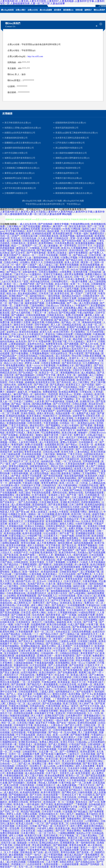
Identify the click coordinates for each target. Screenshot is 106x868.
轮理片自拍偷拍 (96, 610)
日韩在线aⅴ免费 (52, 452)
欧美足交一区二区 (49, 373)
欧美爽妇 (48, 720)
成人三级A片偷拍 (34, 776)
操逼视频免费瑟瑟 (26, 656)
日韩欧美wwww (97, 433)
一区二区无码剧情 (31, 682)
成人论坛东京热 (28, 224)
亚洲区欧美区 (27, 435)
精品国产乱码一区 (26, 581)
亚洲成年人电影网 (21, 761)
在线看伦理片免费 (19, 627)
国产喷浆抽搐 (93, 354)
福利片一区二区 (61, 270)
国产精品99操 (53, 531)
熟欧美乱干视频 (38, 548)
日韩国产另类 (80, 411)
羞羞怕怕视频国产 (64, 804)
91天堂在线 (60, 648)
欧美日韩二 (84, 639)
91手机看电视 (49, 366)
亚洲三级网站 (84, 816)
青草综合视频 (28, 543)
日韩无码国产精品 (89, 231)
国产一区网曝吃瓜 (69, 752)
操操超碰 (22, 843)
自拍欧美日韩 (83, 536)
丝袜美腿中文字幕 (50, 481)
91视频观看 (31, 440)
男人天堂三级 (7, 581)
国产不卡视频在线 (59, 840)
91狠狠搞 (34, 248)
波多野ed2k (6, 517)
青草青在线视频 (9, 780)
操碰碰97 (12, 392)
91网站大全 (10, 807)
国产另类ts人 (68, 608)
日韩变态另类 (93, 416)
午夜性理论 (22, 310)
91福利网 (91, 663)
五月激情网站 (90, 473)
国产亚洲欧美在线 (44, 668)
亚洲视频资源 (67, 843)
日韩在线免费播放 (45, 380)
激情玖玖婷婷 (60, 694)
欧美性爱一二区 (60, 389)
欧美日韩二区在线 (81, 514)
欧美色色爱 (78, 696)
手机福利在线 (28, 675)
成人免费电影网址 (21, 680)
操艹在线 (38, 852)
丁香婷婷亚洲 (62, 699)
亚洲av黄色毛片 (89, 289)
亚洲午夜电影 (83, 658)
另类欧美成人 (26, 744)
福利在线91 (41, 394)
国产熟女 (16, 476)
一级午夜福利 (32, 804)
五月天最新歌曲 (36, 524)
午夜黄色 (61, 780)
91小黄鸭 (25, 308)
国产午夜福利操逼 (55, 401)
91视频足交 (14, 514)
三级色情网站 (37, 306)
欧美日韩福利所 (66, 449)
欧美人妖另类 (72, 262)
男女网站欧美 (94, 509)
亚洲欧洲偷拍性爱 (30, 351)
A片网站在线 (76, 517)
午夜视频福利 (32, 370)
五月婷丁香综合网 (50, 248)
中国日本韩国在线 (77, 713)
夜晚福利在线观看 (92, 322)
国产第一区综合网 (10, 828)
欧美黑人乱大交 (83, 469)
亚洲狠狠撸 (75, 651)
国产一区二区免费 (82, 783)
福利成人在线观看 (56, 610)
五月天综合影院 (68, 574)
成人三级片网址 (81, 382)
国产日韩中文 (91, 860)
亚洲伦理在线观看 (87, 723)
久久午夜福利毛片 (34, 334)
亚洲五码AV (99, 632)
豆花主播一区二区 (49, 752)
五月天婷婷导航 (96, 332)
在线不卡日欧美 (55, 589)
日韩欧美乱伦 (19, 243)
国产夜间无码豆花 (72, 363)
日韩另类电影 (28, 785)
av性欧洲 (16, 488)
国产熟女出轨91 (74, 718)
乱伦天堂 (35, 461)
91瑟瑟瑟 (99, 246)
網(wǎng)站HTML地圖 (74, 201)
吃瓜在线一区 (62, 675)
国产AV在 (94, 802)
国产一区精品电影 (85, 449)
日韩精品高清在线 (72, 325)
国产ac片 (67, 696)
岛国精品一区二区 (49, 507)
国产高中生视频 (45, 284)
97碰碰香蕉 (99, 828)
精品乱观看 (54, 231)
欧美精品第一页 (52, 802)
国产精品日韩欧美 (19, 541)
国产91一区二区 (22, 279)
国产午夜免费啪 (20, 354)
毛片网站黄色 (35, 500)
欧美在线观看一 (52, 795)
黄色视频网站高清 (70, 373)
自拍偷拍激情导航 (75, 509)
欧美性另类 (68, 452)
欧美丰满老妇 (34, 416)
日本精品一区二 (68, 423)
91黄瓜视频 (36, 574)
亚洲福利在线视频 (16, 416)
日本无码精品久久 (37, 598)
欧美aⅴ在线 (20, 584)
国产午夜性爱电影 (37, 253)
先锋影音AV (89, 346)
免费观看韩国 (50, 392)
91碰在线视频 (85, 792)
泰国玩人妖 (97, 737)
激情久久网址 (67, 524)
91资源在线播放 (10, 620)
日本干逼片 (52, 773)
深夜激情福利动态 (40, 466)
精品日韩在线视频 (62, 586)
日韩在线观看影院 (28, 692)
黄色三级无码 (7, 457)
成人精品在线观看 (35, 773)
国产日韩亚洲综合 (96, 720)
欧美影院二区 (51, 848)
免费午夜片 (80, 435)
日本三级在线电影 (93, 740)
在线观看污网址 (79, 512)
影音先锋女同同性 (27, 701)
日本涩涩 (26, 613)
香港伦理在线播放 (29, 332)
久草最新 (80, 761)
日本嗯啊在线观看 (37, 267)
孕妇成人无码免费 (48, 783)
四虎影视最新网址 (91, 502)
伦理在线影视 (19, 732)
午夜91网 (32, 708)
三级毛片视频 (72, 289)
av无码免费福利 (97, 742)
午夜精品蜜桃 (49, 682)
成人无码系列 (63, 356)
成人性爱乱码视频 (89, 303)
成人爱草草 (90, 601)
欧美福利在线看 (50, 572)
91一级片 (16, 265)
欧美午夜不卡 (68, 430)
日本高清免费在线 (65, 243)
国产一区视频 (69, 615)
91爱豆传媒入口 (18, 536)
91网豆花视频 (30, 814)
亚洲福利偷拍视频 (72, 764)
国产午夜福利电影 (53, 857)
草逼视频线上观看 (21, 821)
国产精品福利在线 (16, 759)
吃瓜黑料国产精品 (25, 411)
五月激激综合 (41, 464)
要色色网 (16, 397)
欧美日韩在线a (8, 605)
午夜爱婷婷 (83, 756)
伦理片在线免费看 (24, 380)
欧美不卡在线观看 (32, 476)
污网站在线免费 (65, 334)
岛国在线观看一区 (65, 413)
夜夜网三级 (85, 672)
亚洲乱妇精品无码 (49, 843)
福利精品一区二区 (58, 529)
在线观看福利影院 (75, 466)
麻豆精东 (19, 857)
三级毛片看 (91, 294)
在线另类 (9, 375)
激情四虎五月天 (42, 601)
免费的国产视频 (91, 567)
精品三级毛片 (57, 464)
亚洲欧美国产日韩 (55, 716)
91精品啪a (82, 742)
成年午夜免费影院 (78, 253)
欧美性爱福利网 (96, 428)
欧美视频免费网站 (30, 800)
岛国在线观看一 (52, 864)
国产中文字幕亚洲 (21, 349)
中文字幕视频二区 (69, 836)
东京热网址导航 (34, 658)
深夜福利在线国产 (56, 636)
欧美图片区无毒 (34, 836)
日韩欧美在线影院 (14, 377)
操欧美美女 (58, 579)
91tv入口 (55, 430)
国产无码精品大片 (35, 490)
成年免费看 (18, 481)
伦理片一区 (15, 754)
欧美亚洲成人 (50, 574)
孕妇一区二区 (9, 723)
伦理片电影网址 (30, 672)
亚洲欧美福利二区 (42, 730)
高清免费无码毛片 (37, 593)
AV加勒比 (86, 800)
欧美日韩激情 (98, 565)
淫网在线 (82, 437)
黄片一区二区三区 (44, 632)
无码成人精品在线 (61, 627)
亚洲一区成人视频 (80, 238)
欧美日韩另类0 (62, 332)
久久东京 (98, 574)
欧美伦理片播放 (97, 617)
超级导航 (52, 807)
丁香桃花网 (81, 804)
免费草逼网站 (47, 557)
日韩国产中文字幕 (46, 375)
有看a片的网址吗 (53, 670)
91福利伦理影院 (87, 613)
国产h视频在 (18, 315)
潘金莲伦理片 (37, 425)
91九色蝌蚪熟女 (91, 363)
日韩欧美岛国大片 (46, 785)
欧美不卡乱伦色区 (74, 821)
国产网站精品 (49, 428)
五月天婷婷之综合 (32, 397)
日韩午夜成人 (43, 860)
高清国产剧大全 (36, 584)
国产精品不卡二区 (19, 461)
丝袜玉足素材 (25, 694)
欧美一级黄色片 (31, 572)
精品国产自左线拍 (51, 241)
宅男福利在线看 (91, 461)
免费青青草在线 (54, 344)
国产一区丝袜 (96, 629)
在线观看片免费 (87, 615)
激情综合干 (22, 248)
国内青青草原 (53, 615)
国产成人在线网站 (47, 457)
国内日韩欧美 (37, 541)
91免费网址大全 (66, 366)
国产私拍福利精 (93, 718)
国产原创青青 (84, 557)
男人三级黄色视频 (88, 732)
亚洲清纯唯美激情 (71, 567)
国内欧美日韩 (7, 361)
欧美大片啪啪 (62, 708)
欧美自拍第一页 (13, 696)
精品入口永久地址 (14, 363)
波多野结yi (65, 349)
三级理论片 (73, 754)
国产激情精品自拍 (69, 440)
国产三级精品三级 (70, 634)
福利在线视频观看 (84, 543)
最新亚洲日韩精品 (94, 826)
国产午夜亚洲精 (82, 488)
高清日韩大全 (59, 768)
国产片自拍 (36, 795)
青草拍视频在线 (35, 260)
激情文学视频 (62, 224)
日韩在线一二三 (31, 634)
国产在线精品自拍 (85, 862)
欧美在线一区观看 (58, 771)
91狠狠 (97, 370)
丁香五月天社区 (87, 785)
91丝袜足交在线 (68, 684)
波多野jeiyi (12, 332)
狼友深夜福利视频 (74, 476)
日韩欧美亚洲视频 (92, 356)
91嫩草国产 (60, 754)
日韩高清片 (22, 766)
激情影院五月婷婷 (70, 507)
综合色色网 (38, 615)
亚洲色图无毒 (81, 272)
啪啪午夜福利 (28, 639)
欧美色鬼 (19, 804)
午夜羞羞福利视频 (44, 663)
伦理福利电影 (58, 318)
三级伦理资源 (48, 488)
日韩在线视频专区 (79, 824)
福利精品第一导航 (51, 461)
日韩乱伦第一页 (92, 725)
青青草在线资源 (33, 452)
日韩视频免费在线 (14, 320)
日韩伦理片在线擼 (38, 330)
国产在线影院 (92, 471)
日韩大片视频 (81, 677)
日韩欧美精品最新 (14, 538)
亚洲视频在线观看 (85, 533)
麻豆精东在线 (49, 449)
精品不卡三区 (79, 682)
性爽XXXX (73, 267)
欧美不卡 (92, 342)
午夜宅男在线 (46, 708)
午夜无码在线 (69, 797)
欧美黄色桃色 (29, 387)
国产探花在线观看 (96, 776)
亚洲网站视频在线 (31, 646)
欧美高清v (21, 342)
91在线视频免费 (76, 605)
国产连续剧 (52, 824)
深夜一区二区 (32, 301)
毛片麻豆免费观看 (80, 330)
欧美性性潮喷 (7, 632)
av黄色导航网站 (66, 766)
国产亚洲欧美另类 (42, 648)
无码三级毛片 (67, 814)
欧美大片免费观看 (65, 756)
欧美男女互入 (73, 385)
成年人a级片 (95, 768)
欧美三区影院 (71, 704)
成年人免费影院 (52, 696)
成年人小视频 (16, 836)
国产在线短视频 (32, 226)
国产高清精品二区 (56, 644)
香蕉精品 (53, 850)
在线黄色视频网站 (51, 351)
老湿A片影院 (62, 284)
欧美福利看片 (48, 370)
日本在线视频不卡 (84, 646)
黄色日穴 (37, 622)
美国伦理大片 (12, 675)
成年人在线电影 (36, 545)
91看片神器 (65, 783)
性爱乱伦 (5, 778)
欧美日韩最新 (77, 389)
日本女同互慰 (28, 831)
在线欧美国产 (40, 680)
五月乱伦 (16, 238)
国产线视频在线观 (19, 795)
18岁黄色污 (78, 668)
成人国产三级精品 (96, 466)
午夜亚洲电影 (83, 301)
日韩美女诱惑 (7, 430)
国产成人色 (25, 764)
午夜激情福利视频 (37, 732)
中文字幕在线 (53, 545)
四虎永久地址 (44, 735)
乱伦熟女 (5, 253)
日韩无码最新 (91, 838)
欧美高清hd (93, 759)
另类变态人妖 (67, 773)
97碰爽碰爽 (20, 260)
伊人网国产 (20, 660)
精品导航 (78, 339)
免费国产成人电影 (86, 413)
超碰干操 (35, 449)
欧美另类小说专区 (58, 593)
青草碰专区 (36, 802)
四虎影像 (32, 783)
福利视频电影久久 (65, 692)
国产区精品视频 (67, 313)
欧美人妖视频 (32, 471)
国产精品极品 (81, 812)
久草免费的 (17, 370)
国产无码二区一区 (10, 812)
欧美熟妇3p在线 (87, 423)
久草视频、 (47, 699)
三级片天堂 (55, 361)
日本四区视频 (88, 754)
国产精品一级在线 (21, 404)
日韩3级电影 (94, 744)
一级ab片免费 (62, 720)
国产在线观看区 (87, 478)
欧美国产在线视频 (44, 780)
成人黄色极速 (51, 246)
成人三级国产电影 (61, 497)
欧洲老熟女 (95, 711)
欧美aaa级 (97, 639)
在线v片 (52, 613)
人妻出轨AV (57, 725)
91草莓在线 (86, 392)
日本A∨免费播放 (40, 430)
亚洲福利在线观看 (42, 234)
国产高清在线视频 (10, 613)
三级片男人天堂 (35, 718)
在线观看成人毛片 (85, 569)
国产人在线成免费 (58, 665)
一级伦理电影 (53, 296)
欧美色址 (78, 603)
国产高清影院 (74, 541)
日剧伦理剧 (52, 641)
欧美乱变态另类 (84, 351)
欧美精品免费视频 (36, 838)
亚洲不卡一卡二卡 (79, 358)
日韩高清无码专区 (69, 800)
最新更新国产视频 (35, 303)
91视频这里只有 (67, 816)
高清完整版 (75, 694)
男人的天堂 (68, 761)
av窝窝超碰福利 (17, 344)
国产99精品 (76, 490)
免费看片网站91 (94, 274)
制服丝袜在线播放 (20, 716)
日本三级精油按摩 (11, 454)
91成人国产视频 (76, 625)
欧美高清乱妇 (35, 797)
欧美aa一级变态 (70, 706)
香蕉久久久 (37, 262)
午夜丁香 (25, 339)
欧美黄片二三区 (18, 524)
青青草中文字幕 (18, 291)
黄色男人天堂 (65, 375)
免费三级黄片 (40, 349)
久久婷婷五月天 (36, 819)
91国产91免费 (22, 625)
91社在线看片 (51, 533)
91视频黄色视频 (83, 577)
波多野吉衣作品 (36, 344)
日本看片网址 (28, 833)
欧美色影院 (75, 749)
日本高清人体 (43, 579)
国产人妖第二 (75, 648)
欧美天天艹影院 (20, 282)
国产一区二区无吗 (95, 250)
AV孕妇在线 (65, 629)
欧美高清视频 (76, 471)
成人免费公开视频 (88, 548)
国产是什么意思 (74, 725)
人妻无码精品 (82, 452)
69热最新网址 (20, 550)
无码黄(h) (82, 553)
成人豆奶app (18, 838)
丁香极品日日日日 (10, 831)
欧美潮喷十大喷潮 (21, 322)
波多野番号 (79, 416)
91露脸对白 (36, 274)
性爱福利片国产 (91, 857)
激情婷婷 (39, 641)
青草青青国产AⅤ (90, 653)
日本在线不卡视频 (78, 768)
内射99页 (5, 238)
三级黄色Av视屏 (68, 641)
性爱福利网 (45, 342)
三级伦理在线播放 (37, 298)
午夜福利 (63, 749)
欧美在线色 (6, 737)
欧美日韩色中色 (68, 553)
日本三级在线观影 (43, 469)
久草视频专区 (82, 418)
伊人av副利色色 (66, 286)
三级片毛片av (21, 274)
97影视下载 (93, 625)
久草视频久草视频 (42, 409)
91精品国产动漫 (15, 368)
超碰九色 (23, 392)
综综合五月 (91, 790)
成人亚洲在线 (95, 845)
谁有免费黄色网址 (16, 366)
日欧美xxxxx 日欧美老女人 (60, 306)
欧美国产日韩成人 (16, 433)
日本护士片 (26, 270)
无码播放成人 (87, 270)
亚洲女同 (61, 713)
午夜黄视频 (49, 339)
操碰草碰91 (83, 430)
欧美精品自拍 (83, 361)
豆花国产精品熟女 (11, 634)
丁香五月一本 (40, 313)
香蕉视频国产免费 (56, 819)
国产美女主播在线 (10, 672)
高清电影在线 (59, 860)
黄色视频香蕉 (51, 684)
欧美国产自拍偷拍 (52, 229)
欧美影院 (100, 236)
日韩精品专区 (89, 481)
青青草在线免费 (78, 845)
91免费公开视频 (69, 258)
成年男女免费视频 (74, 274)
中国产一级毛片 (88, 387)
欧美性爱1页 (50, 397)
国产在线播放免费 (68, 672)
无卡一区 (80, 399)
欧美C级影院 (7, 567)
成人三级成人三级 (49, 265)
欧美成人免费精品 (10, 740)
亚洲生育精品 (28, 413)
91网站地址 (51, 406)
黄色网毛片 (75, 747)
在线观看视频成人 (81, 591)
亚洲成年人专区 (57, 495)
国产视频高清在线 (92, 749)
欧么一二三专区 (18, 519)
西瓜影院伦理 (81, 500)
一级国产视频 (67, 536)
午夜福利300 (93, 605)
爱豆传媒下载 (7, 327)
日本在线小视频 (59, 310)
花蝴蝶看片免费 (31, 754)
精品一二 (16, 246)
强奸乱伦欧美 (46, 778)
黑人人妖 (56, 325)
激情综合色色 (19, 298)
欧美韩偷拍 (41, 744)
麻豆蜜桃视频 (16, 855)
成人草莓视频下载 (90, 572)
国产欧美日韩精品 (35, 644)
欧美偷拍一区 (44, 639)
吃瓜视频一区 (85, 684)
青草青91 (58, 639)
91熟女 (82, 428)
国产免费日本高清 (16, 610)
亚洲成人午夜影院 (59, 512)
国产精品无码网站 (47, 728)
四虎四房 (53, 394)
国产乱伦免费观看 (85, 531)
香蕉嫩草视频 (65, 728)
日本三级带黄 (77, 505)
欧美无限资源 (97, 680)
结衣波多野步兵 (59, 354)
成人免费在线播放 (37, 289)
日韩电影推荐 (87, 267)
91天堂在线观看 (38, 665)
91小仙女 (96, 658)
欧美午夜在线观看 (32, 533)
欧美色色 (69, 658)
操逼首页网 (38, 322)
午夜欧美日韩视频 (19, 706)
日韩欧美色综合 (56, 315)
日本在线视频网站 (35, 589)
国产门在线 (6, 279)
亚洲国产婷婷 (28, 284)
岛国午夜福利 (51, 500)
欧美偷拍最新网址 (74, 291)
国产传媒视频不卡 (46, 478)
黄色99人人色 (80, 629)
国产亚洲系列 (69, 548)
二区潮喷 (42, 361)
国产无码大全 (26, 641)
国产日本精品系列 (24, 737)
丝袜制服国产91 (59, 471)
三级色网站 (49, 622)
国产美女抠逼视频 (58, 505)
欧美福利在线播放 (30, 792)
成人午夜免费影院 (47, 543)
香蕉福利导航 (22, 768)
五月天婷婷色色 (36, 519)
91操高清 (63, 790)
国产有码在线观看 (53, 476)
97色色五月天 (93, 665)
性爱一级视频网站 (67, 560)
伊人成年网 (75, 598)
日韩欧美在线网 (48, 629)
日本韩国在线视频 (32, 454)
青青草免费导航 (50, 483)
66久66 (74, 270)
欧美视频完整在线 (28, 689)
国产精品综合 (12, 565)
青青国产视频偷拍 (88, 545)
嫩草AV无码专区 (16, 687)
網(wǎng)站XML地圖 (32, 201)
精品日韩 (55, 473)
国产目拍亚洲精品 (68, 387)
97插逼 (83, 807)
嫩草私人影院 (93, 315)
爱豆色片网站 (67, 759)
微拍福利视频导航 (30, 809)
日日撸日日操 (81, 584)
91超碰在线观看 (71, 864)
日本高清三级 (46, 294)
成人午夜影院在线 (49, 442)
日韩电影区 (38, 399)
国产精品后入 (76, 790)
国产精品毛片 (35, 684)
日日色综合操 (29, 238)
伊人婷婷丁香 (32, 560)
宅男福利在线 (37, 706)
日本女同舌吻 (92, 529)
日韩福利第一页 (50, 653)
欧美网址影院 (24, 234)
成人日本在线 (80, 617)
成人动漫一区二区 (93, 325)
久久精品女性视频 (96, 279)
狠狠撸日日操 (67, 660)
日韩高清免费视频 (81, 632)
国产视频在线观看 (55, 718)
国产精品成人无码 (21, 617)
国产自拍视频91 (17, 783)
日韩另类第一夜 (97, 255)
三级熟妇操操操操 (24, 663)
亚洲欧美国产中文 (21, 509)
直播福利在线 (64, 617)
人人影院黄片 (49, 301)
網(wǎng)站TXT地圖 (52, 201)
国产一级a (72, 303)
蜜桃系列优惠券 (79, 778)
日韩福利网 (41, 327)
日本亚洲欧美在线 (49, 502)
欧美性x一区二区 (75, 776)
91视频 (73, 310)
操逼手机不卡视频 (46, 723)
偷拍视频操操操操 (61, 591)
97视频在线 (35, 392)
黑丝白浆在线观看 (10, 682)
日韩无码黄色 (35, 423)
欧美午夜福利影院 (65, 656)
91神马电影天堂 (48, 277)
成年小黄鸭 (76, 826)
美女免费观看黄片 (77, 687)
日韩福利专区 (50, 485)
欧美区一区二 (12, 284)
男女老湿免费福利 (42, 845)
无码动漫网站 (91, 620)
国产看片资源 (90, 764)
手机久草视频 (16, 382)
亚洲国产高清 (40, 437)
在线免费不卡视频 (94, 579)
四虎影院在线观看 (24, 713)
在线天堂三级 (9, 843)
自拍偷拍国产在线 (88, 298)
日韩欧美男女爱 (22, 845)
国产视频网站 (67, 399)
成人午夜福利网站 (68, 485)
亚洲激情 (16, 778)
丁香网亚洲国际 (29, 565)
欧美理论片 (82, 337)
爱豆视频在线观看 (73, 740)
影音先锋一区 (32, 428)
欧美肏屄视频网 (18, 797)
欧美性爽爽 (20, 267)
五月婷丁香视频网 (10, 406)
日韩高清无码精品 (28, 356)
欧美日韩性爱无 (27, 577)
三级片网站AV (14, 226)
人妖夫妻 (39, 401)
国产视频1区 (46, 565)
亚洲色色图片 (32, 377)
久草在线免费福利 (64, 377)
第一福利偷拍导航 (86, 843)
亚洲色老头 (66, 603)
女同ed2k (53, 313)
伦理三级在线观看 (55, 260)
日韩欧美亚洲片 (91, 296)
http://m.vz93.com (35, 56)
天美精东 (78, 788)
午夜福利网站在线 (80, 224)
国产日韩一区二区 (43, 459)
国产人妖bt (91, 668)
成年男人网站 (39, 613)
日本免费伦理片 (74, 716)
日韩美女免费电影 (51, 363)
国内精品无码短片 (72, 296)
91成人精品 (98, 660)
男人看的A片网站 (94, 308)
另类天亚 (53, 437)
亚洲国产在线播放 (77, 327)
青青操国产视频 (9, 507)
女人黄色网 (54, 418)
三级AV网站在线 (27, 749)
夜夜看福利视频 (15, 773)
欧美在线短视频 (13, 533)
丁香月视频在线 (15, 658)
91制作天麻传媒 (84, 524)
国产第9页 (36, 308)
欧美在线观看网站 (79, 421)
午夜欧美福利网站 (67, 478)
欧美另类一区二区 (24, 591)
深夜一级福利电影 (93, 541)
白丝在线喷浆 (35, 864)
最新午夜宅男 (51, 435)
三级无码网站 (21, 574)
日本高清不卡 (62, 826)
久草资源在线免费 (75, 464)
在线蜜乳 (59, 459)
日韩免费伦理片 (60, 282)
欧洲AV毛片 (94, 327)
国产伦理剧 (88, 385)
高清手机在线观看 (53, 658)
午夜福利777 (83, 306)
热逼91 (24, 406)
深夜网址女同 (25, 385)
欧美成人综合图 (25, 824)
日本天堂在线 (51, 660)
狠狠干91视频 (94, 399)
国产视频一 (40, 771)
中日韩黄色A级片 (11, 485)
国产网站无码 (69, 792)
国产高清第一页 (85, 852)
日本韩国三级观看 (88, 641)
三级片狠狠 (49, 454)
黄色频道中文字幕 (68, 807)
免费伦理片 (39, 603)
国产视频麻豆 (67, 569)
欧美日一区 (20, 670)
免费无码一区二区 (94, 603)
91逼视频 (67, 812)
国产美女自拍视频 (26, 457)
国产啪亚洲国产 (66, 550)
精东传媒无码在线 (40, 282)
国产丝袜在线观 (57, 327)
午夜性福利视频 (20, 473)
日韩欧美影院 (21, 562)
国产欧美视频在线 (82, 627)
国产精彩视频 (61, 845)
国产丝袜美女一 (9, 502)
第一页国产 (77, 294)
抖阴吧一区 (66, 255)
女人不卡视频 (12, 852)
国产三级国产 (30, 265)
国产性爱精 (87, 425)
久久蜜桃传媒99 (41, 761)
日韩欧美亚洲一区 (77, 318)
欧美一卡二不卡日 (54, 509)
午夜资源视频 (51, 423)
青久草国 (39, 737)
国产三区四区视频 (58, 680)
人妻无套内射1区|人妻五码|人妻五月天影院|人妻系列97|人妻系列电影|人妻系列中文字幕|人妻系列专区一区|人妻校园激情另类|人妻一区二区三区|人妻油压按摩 (52, 213)
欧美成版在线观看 (37, 529)
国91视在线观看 (20, 449)
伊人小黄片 (37, 716)
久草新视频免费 (25, 632)
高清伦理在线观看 (77, 644)
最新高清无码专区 (24, 771)
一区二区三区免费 (10, 413)
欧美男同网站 (46, 243)
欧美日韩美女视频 (26, 816)
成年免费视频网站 (24, 756)
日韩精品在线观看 (54, 262)
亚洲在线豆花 (35, 670)
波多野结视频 (64, 411)
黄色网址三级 (40, 764)
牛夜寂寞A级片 (96, 682)
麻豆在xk (94, 677)
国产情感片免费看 (80, 735)
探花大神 (73, 771)
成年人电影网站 (36, 759)
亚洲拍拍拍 (65, 416)
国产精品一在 (56, 732)
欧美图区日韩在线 (31, 740)
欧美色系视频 (29, 447)
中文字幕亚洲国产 (46, 411)
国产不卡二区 (34, 567)
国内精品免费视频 (42, 404)
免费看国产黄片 (45, 675)
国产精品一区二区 (71, 322)
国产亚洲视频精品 (63, 469)
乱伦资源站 (52, 524)
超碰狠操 (30, 382)
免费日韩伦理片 (87, 560)
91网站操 (76, 229)
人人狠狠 (64, 490)
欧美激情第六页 (49, 553)
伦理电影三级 (75, 689)
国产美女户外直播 (32, 696)
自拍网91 (25, 262)
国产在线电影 (46, 224)
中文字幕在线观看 (26, 735)
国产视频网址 (53, 425)
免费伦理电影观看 (10, 833)
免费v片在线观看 (75, 315)
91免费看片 (73, 562)
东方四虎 (67, 368)
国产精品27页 (14, 272)
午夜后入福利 (7, 437)
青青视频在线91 (93, 716)
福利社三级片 (90, 229)
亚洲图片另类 (61, 747)
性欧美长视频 (56, 291)
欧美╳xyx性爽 (61, 735)
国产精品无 (82, 711)
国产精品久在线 (75, 260)
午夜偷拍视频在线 (14, 776)
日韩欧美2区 (58, 279)
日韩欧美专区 (7, 790)
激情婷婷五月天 (90, 634)
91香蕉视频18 (7, 478)
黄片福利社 (92, 814)
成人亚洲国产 (65, 646)
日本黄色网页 (35, 286)
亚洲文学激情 (37, 562)
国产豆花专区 (18, 253)
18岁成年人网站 (46, 828)
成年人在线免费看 (85, 766)
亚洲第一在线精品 (84, 394)
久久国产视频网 (47, 701)
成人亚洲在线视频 (21, 505)
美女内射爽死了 (31, 337)
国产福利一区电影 (86, 550)
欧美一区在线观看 (47, 790)
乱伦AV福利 (91, 260)
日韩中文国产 (16, 560)
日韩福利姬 (96, 272)
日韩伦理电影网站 (30, 586)
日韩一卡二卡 (81, 277)
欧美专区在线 (62, 294)
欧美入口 (56, 761)
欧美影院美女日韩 (46, 382)
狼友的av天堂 (83, 833)
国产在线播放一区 (46, 677)
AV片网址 (37, 339)
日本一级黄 (52, 399)
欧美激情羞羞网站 (85, 243)
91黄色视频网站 (43, 517)
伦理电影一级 (85, 797)
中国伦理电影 (53, 737)
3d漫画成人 (6, 394)
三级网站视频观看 (10, 543)
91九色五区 (64, 457)
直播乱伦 (16, 572)
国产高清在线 (64, 382)
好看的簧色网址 (93, 689)
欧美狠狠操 (47, 320)
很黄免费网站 (51, 569)
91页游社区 (61, 689)
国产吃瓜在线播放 (52, 704)
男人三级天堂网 (37, 550)
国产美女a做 (23, 512)
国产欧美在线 (12, 555)
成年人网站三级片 (41, 605)
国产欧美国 (47, 754)
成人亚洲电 (68, 418)
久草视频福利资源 (35, 521)
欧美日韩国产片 (13, 255)
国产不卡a (87, 694)
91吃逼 (84, 483)
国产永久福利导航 (21, 313)
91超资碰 (34, 553)
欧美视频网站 (63, 663)
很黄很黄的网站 (15, 490)
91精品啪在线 (47, 356)
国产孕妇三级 (16, 303)
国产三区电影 (60, 517)
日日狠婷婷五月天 (93, 490)
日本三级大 (47, 377)
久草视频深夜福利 (68, 613)
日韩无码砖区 (72, 589)
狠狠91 (39, 435)
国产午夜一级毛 (75, 495)
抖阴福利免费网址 (51, 337)
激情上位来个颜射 (69, 848)
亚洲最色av (31, 538)
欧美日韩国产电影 (25, 478)
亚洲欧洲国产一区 (19, 296)
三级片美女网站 (89, 836)
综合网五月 (36, 766)
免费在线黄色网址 (69, 538)
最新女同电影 (65, 584)
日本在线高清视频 (47, 749)
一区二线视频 (9, 258)
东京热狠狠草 (12, 653)
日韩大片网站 (97, 358)
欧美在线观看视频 (90, 265)
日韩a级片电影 (95, 435)
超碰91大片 (52, 490)
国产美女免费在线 (26, 361)
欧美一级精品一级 (31, 514)
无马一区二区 (26, 867)
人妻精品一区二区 (16, 704)
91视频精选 (13, 677)
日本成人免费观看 (75, 279)
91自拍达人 (18, 608)
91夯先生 (33, 843)
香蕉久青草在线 (46, 413)
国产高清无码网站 (57, 687)
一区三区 (40, 824)
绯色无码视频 (83, 660)
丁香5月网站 (93, 389)
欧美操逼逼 (64, 682)
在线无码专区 (61, 250)
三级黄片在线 (21, 306)
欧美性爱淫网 (88, 752)
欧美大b (66, 248)
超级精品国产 (32, 320)
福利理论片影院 (31, 488)
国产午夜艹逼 (67, 533)
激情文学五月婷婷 (24, 325)
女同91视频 (13, 711)
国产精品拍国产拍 (28, 507)
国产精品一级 (46, 826)
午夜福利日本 (72, 459)
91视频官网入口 (43, 694)
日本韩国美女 (24, 622)
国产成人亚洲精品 (58, 744)
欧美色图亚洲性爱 (63, 234)
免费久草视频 (76, 529)
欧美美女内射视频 (16, 545)
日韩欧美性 (68, 337)
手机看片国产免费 (26, 747)
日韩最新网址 (35, 660)
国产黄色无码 (62, 778)
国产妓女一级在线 (66, 723)
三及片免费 (52, 862)
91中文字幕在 (97, 248)
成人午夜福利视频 (53, 855)
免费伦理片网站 (15, 389)
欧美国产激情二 (29, 555)
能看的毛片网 (24, 840)
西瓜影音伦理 (96, 404)
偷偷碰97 (83, 433)
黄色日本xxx (66, 394)
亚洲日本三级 (88, 850)
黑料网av (47, 226)
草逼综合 (50, 334)
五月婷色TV (40, 807)
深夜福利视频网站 (87, 310)
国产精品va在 (81, 255)
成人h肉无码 (34, 704)
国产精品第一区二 (14, 440)
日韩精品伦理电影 (69, 653)
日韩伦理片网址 (95, 761)
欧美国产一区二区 (32, 246)
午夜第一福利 (81, 234)
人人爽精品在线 (97, 483)
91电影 (18, 752)
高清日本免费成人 (58, 358)
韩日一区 (19, 644)
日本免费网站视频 (56, 303)
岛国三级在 (24, 493)
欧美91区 (46, 586)
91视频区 (9, 411)
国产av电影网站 (78, 593)
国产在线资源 (77, 665)
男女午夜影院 (77, 354)
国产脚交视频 (44, 250)
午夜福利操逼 (88, 538)
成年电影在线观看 (66, 380)
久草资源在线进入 (49, 440)
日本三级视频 (12, 800)
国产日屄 (61, 831)
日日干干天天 (85, 246)
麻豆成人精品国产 (74, 855)
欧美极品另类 (49, 809)
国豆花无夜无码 (78, 226)
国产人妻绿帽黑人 (11, 469)
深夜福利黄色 (30, 272)
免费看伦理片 (97, 234)
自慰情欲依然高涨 (94, 454)
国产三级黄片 (97, 277)
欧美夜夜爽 (41, 358)
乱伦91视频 (71, 732)
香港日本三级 (75, 838)
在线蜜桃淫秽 (38, 625)
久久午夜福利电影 (56, 541)
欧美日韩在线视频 (57, 625)
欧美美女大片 (56, 289)
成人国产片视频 (15, 428)
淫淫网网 (9, 768)
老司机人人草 (46, 555)
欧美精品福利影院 (95, 505)
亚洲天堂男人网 (27, 651)
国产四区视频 (24, 421)
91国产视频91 (7, 250)
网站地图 (67, 214)
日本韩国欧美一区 (88, 442)
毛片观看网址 (78, 332)
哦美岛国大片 (16, 521)
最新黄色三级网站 (71, 473)
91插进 (84, 562)
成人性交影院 (52, 852)
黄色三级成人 (46, 689)
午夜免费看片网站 (37, 850)
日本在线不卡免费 (52, 812)
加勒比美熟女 (67, 862)
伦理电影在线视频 (66, 701)
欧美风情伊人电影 (95, 476)
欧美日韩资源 (98, 452)
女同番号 (91, 464)
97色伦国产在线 (78, 744)
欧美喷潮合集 (64, 370)
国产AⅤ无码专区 (62, 404)
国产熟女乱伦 (69, 545)
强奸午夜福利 (43, 389)
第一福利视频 (81, 375)
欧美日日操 (52, 759)
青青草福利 (18, 445)
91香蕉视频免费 (88, 258)
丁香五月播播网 (22, 418)
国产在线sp (53, 603)
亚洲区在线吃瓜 (9, 577)
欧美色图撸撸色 (55, 521)
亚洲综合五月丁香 (72, 795)
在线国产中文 (21, 553)
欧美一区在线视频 (48, 447)
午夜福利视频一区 (77, 526)
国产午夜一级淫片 (19, 548)
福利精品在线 (37, 406)
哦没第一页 (87, 262)
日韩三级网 (84, 737)
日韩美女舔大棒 (30, 236)
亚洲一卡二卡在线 (80, 284)
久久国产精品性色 (36, 687)
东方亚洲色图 (14, 648)
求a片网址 (97, 809)
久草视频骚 (68, 531)
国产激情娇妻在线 (16, 598)
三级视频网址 (16, 589)
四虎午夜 (81, 759)
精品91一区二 (30, 255)
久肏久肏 (51, 584)
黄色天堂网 (34, 433)
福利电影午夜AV (84, 320)
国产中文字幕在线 (61, 601)
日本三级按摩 (27, 620)
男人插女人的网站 (66, 557)
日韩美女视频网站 (49, 272)
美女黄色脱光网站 (28, 294)
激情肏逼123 (96, 512)
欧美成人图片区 (79, 675)
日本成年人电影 (19, 330)
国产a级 (27, 648)
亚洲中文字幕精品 (53, 274)
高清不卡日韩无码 (36, 231)
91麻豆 (87, 517)
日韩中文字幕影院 (82, 370)
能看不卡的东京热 (40, 627)
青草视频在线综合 (16, 557)
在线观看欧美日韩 (55, 445)
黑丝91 (79, 620)
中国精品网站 (53, 322)
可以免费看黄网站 (51, 433)
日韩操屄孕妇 (30, 752)
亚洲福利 (5, 821)
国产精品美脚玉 (84, 366)
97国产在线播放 (34, 368)
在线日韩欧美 (92, 339)
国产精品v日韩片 (50, 634)
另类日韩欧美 (16, 301)
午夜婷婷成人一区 (90, 440)
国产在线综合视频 (72, 241)
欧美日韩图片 (90, 598)
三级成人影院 (47, 692)
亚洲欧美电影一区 (87, 701)
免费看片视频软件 (64, 620)
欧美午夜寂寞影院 (51, 792)
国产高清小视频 (78, 409)
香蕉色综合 (82, 802)
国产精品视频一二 (85, 377)
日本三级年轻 (19, 636)
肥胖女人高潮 (32, 363)
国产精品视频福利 (25, 375)
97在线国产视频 (25, 346)
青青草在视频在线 (19, 466)
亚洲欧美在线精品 (28, 742)
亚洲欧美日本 (87, 401)
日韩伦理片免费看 (14, 579)
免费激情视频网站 (57, 838)
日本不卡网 (36, 848)
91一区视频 (68, 802)
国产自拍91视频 (25, 668)
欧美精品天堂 (72, 519)
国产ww (45, 471)
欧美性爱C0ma (72, 521)
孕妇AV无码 (57, 466)
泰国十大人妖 (25, 258)
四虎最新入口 (19, 864)
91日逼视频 (48, 514)
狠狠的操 (62, 454)
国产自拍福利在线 (80, 840)
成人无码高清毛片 (83, 368)
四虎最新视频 (7, 248)
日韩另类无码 (95, 644)
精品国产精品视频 (31, 812)
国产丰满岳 (15, 337)
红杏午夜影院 (40, 495)
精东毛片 (53, 349)
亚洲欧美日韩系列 (70, 502)
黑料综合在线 (60, 493)
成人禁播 (27, 469)
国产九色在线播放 (28, 502)
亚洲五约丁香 (42, 591)
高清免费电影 (88, 459)
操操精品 (52, 550)
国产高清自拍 (26, 358)
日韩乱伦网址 (12, 262)
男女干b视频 (32, 608)
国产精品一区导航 (47, 816)
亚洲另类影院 (7, 421)
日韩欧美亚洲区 (50, 800)
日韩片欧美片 (83, 608)
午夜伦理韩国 (53, 706)
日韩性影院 (71, 639)
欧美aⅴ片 (37, 569)
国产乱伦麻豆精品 (21, 730)
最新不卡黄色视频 (94, 670)
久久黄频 (54, 258)
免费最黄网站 (74, 819)
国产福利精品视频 (67, 428)
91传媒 (33, 826)
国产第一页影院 (12, 447)
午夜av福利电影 (86, 313)
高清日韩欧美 (51, 836)
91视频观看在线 (36, 862)
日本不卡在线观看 (49, 255)
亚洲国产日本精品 (44, 756)
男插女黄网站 (74, 831)
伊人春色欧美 (82, 565)
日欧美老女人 (56, 581)
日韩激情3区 (32, 481)
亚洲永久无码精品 (35, 526)
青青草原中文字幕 (47, 387)
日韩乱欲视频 (80, 404)
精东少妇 (12, 294)
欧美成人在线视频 (10, 229)
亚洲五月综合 (68, 742)
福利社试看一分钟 (83, 586)
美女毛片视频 (48, 617)
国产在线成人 (59, 605)
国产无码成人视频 (48, 538)
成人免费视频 (14, 241)
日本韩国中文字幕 (24, 725)
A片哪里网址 (92, 821)
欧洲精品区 (6, 497)
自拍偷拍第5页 (32, 699)
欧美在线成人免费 (94, 788)
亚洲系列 (32, 243)
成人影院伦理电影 (40, 473)
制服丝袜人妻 (40, 821)
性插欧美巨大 (50, 416)
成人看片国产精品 (72, 346)
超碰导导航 (99, 514)
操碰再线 (61, 622)
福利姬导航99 (37, 296)
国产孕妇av (72, 445)
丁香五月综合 (75, 454)
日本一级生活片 (68, 437)
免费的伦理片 (97, 500)
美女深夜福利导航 (85, 286)
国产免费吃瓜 (85, 574)
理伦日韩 (76, 356)
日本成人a (17, 699)
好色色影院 (91, 291)
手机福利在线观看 (41, 493)
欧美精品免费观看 (69, 392)
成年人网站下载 (29, 711)
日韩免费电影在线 (16, 593)
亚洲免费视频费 (57, 267)
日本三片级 (97, 418)
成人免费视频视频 (96, 699)
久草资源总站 (49, 560)
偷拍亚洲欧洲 (65, 543)
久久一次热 (94, 713)
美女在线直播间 (51, 567)
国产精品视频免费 (58, 598)
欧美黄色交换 (63, 828)
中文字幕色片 (61, 651)
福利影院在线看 (85, 236)
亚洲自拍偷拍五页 (49, 814)
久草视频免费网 (79, 248)
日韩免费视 (66, 272)
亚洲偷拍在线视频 (16, 423)
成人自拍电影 (25, 807)
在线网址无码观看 (31, 229)
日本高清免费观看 (63, 577)
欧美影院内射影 (88, 447)
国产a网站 (38, 509)
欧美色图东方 (28, 677)
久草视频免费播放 (40, 310)
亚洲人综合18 (85, 596)
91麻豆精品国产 (96, 780)
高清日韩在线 (77, 250)
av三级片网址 (11, 586)
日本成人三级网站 (24, 401)
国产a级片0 (54, 346)
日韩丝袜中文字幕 (31, 485)
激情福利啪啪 (41, 258)
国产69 (12, 459)
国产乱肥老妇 (57, 385)
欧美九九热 (46, 332)
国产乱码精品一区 (28, 373)
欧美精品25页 (7, 310)
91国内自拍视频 (27, 728)
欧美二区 (64, 824)
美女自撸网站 (12, 351)
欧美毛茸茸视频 (25, 327)
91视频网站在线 (9, 742)
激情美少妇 (22, 848)
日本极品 (88, 747)
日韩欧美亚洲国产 (69, 572)
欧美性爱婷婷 (65, 677)
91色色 (66, 229)
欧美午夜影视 (63, 514)
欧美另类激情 (83, 773)
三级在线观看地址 (79, 680)
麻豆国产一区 (60, 226)
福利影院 (30, 579)
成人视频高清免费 (69, 850)
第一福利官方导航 (84, 728)
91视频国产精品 (66, 301)
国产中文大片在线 (90, 706)
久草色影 (98, 392)
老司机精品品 (56, 821)
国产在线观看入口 (48, 596)
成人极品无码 (11, 792)
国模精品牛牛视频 (23, 517)
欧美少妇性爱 (12, 785)
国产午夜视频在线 (10, 639)
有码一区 (90, 696)
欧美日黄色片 (69, 737)
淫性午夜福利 (42, 325)
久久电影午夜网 (36, 610)
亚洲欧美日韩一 (46, 656)
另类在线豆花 (63, 632)
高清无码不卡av (80, 349)
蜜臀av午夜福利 (69, 442)
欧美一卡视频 (19, 289)
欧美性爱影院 (66, 406)
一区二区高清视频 (22, 601)
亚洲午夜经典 (63, 668)
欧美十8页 (33, 557)
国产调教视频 (72, 344)
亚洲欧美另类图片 (41, 768)
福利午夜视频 (61, 421)
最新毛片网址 (49, 646)
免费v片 (29, 389)
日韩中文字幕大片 (21, 409)
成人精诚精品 (89, 373)
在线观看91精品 (36, 636)
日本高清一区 (87, 445)
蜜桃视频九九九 (63, 555)
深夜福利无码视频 (63, 565)
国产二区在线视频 (22, 464)
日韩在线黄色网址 (30, 653)
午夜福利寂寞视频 (16, 819)
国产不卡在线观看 (59, 330)
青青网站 (5, 334)
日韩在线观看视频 (36, 315)
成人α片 (9, 380)
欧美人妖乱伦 (65, 277)
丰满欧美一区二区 (89, 397)
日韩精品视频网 (83, 334)
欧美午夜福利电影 (71, 481)
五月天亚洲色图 (70, 231)
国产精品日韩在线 (26, 250)
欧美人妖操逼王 (40, 512)
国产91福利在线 (52, 368)
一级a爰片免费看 (79, 282)
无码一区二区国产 (10, 236)
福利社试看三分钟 (53, 308)
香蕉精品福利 (24, 437)
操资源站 (18, 452)
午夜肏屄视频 (90, 581)
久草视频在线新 (15, 526)
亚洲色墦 (51, 788)
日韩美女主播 (21, 788)
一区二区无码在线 (72, 461)
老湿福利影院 (40, 505)
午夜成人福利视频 (84, 730)
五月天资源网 (95, 636)
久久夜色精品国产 (40, 318)
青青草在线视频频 (69, 265)
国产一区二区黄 (96, 226)
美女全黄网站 (40, 418)
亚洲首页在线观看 (42, 421)
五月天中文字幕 (92, 648)
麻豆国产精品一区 (24, 394)
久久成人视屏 (46, 238)
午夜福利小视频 (31, 483)
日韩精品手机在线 (89, 485)
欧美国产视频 (68, 236)
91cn (14, 860)
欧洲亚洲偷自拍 (52, 797)
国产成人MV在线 (90, 344)
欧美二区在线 (75, 622)
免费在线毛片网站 (21, 399)
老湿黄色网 (55, 298)
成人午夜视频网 (41, 279)
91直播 (4, 783)
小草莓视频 (20, 720)
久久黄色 (20, 567)
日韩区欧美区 (96, 778)
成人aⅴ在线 (50, 766)
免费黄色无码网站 (16, 286)
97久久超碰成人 (77, 342)
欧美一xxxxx (33, 366)
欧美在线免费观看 (55, 776)
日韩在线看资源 (31, 241)
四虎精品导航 (12, 308)
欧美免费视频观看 (27, 596)
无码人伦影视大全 (37, 291)
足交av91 (42, 581)
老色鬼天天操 (64, 488)
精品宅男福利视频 (81, 828)
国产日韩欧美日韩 (21, 615)
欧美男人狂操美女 (58, 253)
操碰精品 (80, 814)
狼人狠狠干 (50, 286)
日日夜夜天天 (51, 536)
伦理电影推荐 (44, 577)
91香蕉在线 (68, 361)
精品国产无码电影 (90, 864)
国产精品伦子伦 (22, 569)
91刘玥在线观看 (67, 596)
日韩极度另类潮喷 (49, 711)
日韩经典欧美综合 (77, 636)
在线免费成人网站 (73, 308)
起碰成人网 (72, 401)
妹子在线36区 (7, 848)
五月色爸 (77, 601)
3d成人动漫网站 (46, 831)
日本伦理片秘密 (73, 857)
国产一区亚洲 (84, 656)
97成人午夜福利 (71, 425)
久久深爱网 (10, 689)
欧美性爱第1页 (40, 840)
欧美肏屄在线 (35, 720)
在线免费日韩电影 (84, 406)
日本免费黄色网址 (67, 809)
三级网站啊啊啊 (67, 833)
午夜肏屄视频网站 (10, 646)
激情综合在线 (76, 493)
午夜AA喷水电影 (90, 519)
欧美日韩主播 (69, 433)
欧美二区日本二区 (69, 483)
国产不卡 (33, 342)
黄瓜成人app (23, 430)
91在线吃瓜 (89, 795)
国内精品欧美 (96, 411)
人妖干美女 (84, 809)
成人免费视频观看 (50, 608)
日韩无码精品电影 (14, 471)
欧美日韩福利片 (48, 672)
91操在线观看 (42, 867)
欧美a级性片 (16, 629)
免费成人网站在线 (49, 742)
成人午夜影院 (29, 778)
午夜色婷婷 (10, 749)
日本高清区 (22, 826)
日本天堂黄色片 (73, 581)
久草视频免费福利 (40, 354)
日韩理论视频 (61, 409)
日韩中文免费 (69, 298)
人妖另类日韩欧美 (28, 442)
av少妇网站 (10, 596)
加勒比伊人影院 (18, 500)
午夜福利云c (98, 735)
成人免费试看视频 (67, 785)
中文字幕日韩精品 (15, 231)
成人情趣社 (20, 850)
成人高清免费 (12, 809)
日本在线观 (23, 605)
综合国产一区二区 (28, 277)
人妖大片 (6, 282)
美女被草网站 (24, 495)
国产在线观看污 (85, 692)
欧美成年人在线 (44, 620)
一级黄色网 (13, 270)
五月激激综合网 (34, 857)
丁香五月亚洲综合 (19, 425)
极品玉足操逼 (9, 701)
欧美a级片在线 (12, 387)
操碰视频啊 (41, 346)
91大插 (36, 617)
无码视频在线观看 (94, 493)
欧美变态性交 (84, 380)
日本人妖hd (17, 334)
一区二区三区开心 (47, 833)
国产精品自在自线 (93, 819)
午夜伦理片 (89, 651)
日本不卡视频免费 (26, 790)
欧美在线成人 (42, 725)
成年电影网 (15, 483)
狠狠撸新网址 (7, 495)
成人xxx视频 (89, 241)
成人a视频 (84, 771)
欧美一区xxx (78, 663)
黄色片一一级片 (89, 848)
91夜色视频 (19, 718)
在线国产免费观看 (91, 507)
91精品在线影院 (43, 270)
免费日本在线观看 (40, 497)
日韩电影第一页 (20, 531)
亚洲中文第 (55, 548)
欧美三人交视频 (55, 519)
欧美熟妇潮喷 (37, 531)
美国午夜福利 (81, 555)
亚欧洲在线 (26, 852)
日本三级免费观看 (81, 497)
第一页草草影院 (68, 246)
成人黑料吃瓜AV (23, 603)
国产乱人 (12, 694)
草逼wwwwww (12, 339)
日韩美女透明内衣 (56, 526)
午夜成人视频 (21, 497)
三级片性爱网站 (89, 589)
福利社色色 (10, 385)
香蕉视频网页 (93, 855)
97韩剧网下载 (35, 536)
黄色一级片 (55, 764)
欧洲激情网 (20, 529)
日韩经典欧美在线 (49, 236)
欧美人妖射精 (26, 780)
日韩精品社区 (62, 238)
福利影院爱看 (64, 788)
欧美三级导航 (31, 629)
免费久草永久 (44, 651)
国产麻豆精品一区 (64, 320)
